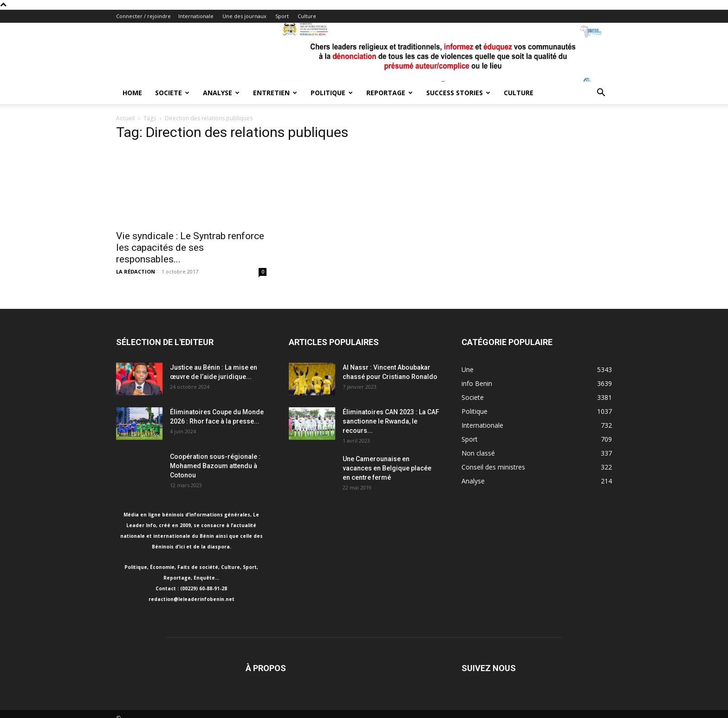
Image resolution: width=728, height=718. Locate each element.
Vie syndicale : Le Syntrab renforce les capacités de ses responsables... (190, 248)
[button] (601, 94)
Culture (307, 16)
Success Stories (458, 93)
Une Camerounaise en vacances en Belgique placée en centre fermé (387, 468)
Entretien (275, 93)
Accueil (125, 118)
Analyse (221, 93)
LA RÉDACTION (136, 271)
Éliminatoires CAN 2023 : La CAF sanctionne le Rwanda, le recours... (391, 421)
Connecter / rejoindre (143, 16)
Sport (282, 16)
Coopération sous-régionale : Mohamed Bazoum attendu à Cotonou (215, 466)
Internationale (196, 16)
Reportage (390, 93)
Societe (172, 93)
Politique (332, 93)
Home (132, 93)
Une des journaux (244, 16)
